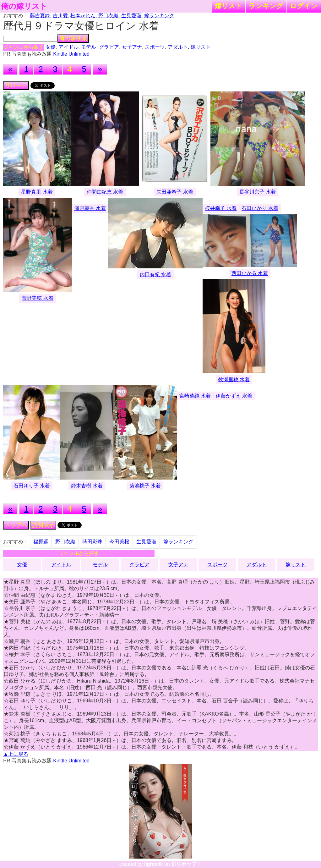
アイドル (68, 47)
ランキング (266, 6)
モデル (89, 47)
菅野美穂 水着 (37, 298)
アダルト (178, 47)
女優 (51, 47)
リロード (16, 85)
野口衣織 (108, 16)
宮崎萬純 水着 (195, 396)
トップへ (16, 525)
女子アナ (132, 47)
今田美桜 (119, 542)
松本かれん (83, 16)
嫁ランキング (159, 16)
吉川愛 (60, 16)
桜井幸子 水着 (221, 208)
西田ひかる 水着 (250, 273)
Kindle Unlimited (71, 54)
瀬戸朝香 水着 (90, 208)
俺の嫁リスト (24, 6)
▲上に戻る (16, 754)
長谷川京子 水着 (258, 192)
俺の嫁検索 (73, 38)
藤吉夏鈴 (40, 16)
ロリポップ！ (186, 864)
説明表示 (43, 525)
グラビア (109, 47)
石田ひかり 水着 (260, 208)
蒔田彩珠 (92, 542)
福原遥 (41, 542)
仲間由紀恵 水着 (105, 192)
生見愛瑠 (131, 16)
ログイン (304, 6)
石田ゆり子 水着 (32, 486)
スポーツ (155, 47)
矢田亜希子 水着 (175, 192)
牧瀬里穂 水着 (234, 379)
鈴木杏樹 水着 (87, 486)
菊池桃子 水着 (145, 486)
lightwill (154, 864)
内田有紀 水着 (155, 275)
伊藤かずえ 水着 (234, 396)
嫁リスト (229, 6)
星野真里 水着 (37, 192)
